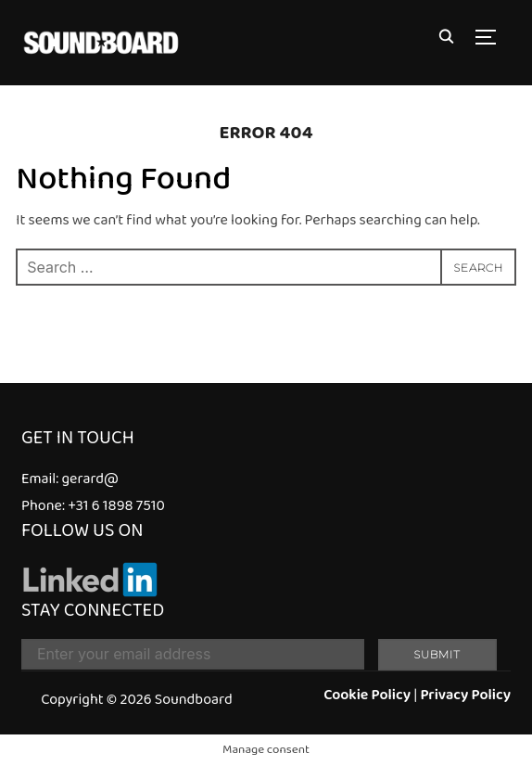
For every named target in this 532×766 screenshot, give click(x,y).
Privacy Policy (465, 695)
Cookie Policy (367, 695)
